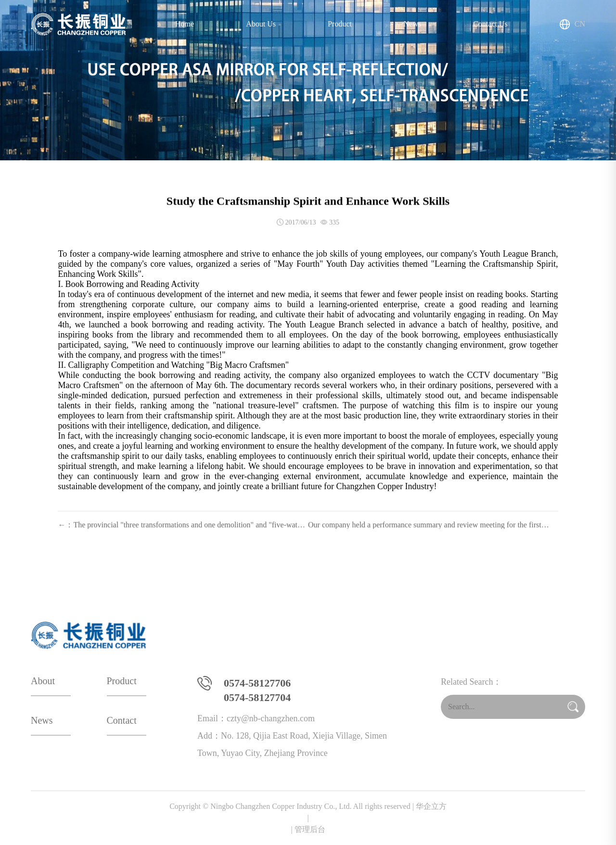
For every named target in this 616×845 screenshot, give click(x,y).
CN (572, 24)
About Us (261, 24)
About (43, 681)
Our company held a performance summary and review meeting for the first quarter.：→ (425, 533)
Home (185, 24)
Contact (122, 721)
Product (340, 24)
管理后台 (310, 829)
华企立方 (308, 813)
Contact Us (490, 24)
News (412, 24)
